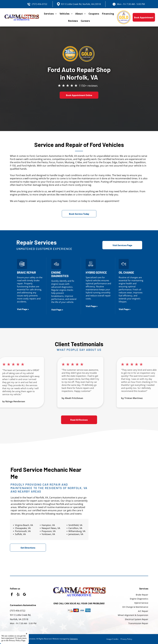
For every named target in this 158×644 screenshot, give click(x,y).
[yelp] (18, 595)
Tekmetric (74, 639)
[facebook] (12, 595)
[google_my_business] (24, 595)
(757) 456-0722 (40, 4)
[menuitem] (50, 14)
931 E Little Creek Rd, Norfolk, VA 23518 (81, 4)
